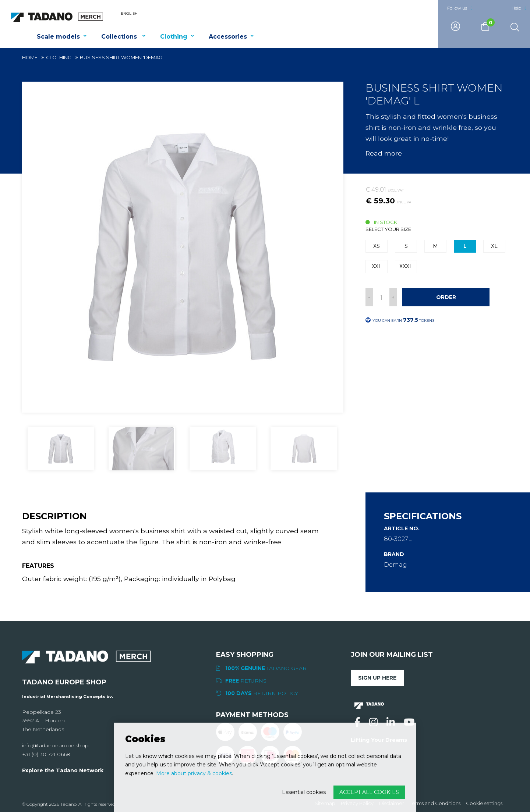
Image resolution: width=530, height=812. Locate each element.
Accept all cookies (369, 792)
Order (446, 297)
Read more (384, 153)
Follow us (457, 8)
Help (516, 8)
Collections (120, 37)
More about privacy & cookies (194, 773)
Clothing (174, 37)
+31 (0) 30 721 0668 (46, 754)
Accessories (228, 37)
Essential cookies (304, 792)
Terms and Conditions (435, 803)
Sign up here (377, 678)
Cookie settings (484, 803)
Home (30, 57)
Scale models (58, 37)
